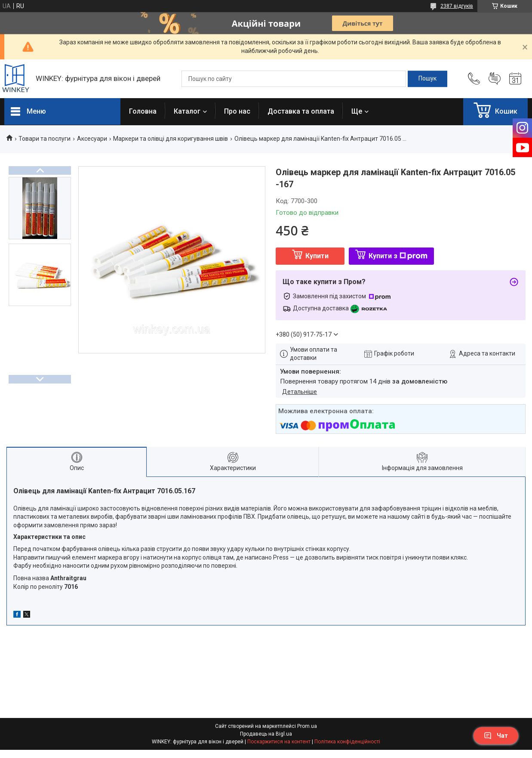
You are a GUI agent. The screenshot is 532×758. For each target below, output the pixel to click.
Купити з (398, 256)
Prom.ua (307, 726)
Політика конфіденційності (347, 742)
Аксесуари (92, 139)
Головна (143, 111)
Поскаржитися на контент (279, 742)
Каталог (187, 111)
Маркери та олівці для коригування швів (171, 139)
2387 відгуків (457, 6)
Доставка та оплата (301, 111)
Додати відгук (495, 79)
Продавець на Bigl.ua (266, 734)
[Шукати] (427, 79)
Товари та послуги (45, 139)
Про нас (237, 111)
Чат (496, 736)
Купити (317, 256)
